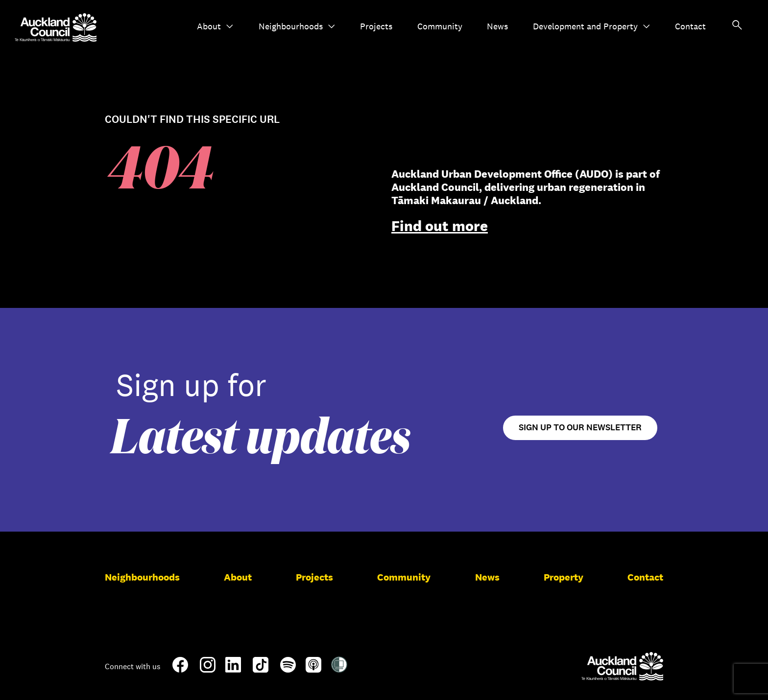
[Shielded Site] (339, 669)
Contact (690, 26)
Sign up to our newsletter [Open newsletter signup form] (580, 428)
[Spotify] (288, 669)
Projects (376, 26)
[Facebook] (180, 671)
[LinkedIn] (233, 669)
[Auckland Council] (622, 666)
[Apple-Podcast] (313, 669)
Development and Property (592, 26)
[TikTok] (261, 671)
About (215, 26)
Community (440, 26)
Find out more (440, 226)
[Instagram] (208, 669)
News (497, 26)
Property (564, 577)
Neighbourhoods (297, 26)
